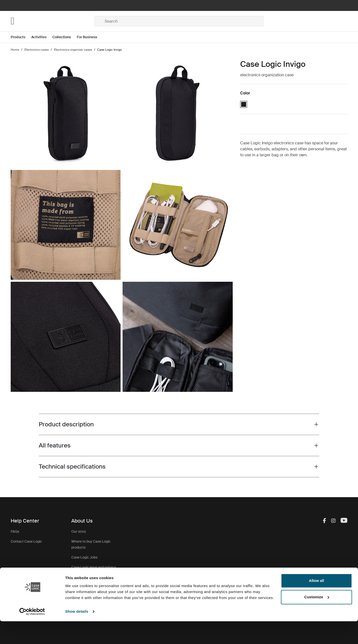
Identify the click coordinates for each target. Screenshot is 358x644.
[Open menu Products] (21, 37)
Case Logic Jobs (84, 557)
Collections (62, 37)
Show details (77, 634)
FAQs (15, 531)
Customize (317, 620)
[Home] (53, 21)
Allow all (317, 604)
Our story (79, 531)
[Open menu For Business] (90, 37)
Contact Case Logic (26, 541)
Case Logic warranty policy (92, 583)
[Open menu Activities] (42, 37)
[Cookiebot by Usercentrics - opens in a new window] (32, 634)
